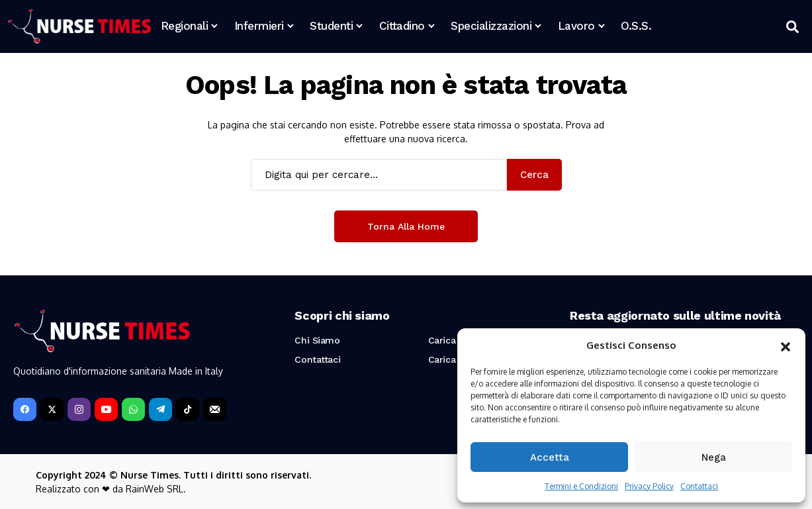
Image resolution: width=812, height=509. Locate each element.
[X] (52, 409)
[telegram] (160, 409)
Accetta (550, 457)
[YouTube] (106, 409)
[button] (786, 346)
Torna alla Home (406, 226)
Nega (714, 457)
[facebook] (25, 409)
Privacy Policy (649, 486)
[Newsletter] (215, 409)
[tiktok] (188, 409)
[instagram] (79, 409)
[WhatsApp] (133, 409)
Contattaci (699, 486)
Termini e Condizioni (581, 486)
